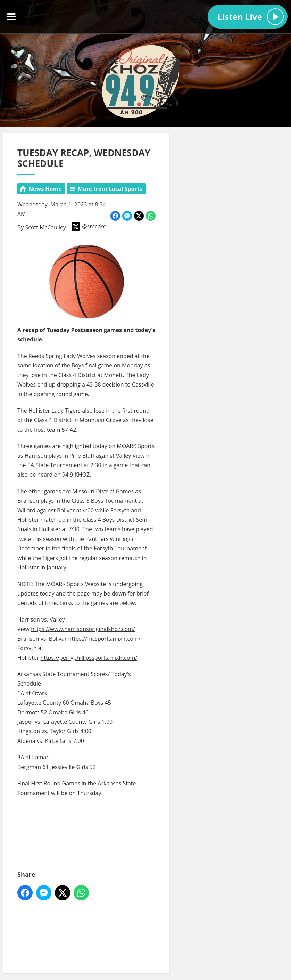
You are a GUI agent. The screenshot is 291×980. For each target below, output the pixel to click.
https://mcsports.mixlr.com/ (104, 639)
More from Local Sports (110, 189)
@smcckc (89, 226)
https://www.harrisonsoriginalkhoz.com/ (83, 629)
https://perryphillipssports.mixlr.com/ (89, 657)
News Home (45, 189)
